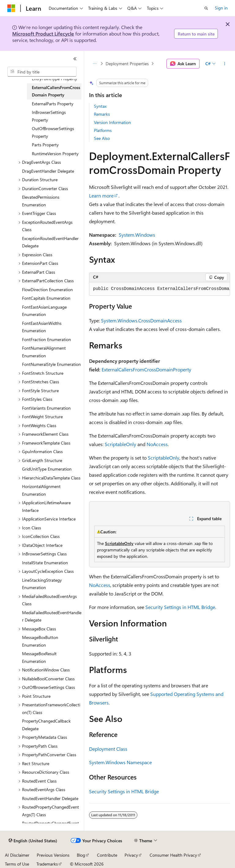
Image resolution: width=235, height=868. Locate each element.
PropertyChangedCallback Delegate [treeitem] (46, 725)
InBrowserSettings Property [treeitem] (49, 116)
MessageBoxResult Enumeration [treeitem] (39, 657)
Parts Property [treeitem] (45, 145)
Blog (81, 855)
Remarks (102, 114)
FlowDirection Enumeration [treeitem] (47, 289)
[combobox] (42, 72)
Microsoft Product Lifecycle (43, 34)
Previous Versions (53, 855)
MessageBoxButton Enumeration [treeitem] (40, 641)
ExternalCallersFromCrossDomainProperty (146, 369)
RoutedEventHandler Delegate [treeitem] (50, 798)
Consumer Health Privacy (173, 855)
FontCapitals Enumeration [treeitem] (46, 298)
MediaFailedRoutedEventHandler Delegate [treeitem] (52, 616)
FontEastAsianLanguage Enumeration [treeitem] (44, 311)
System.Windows (137, 235)
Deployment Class (108, 749)
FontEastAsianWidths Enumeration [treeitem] (42, 327)
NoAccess (157, 444)
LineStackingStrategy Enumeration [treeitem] (42, 584)
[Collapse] (75, 59)
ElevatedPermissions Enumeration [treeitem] (41, 201)
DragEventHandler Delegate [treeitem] (48, 171)
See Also (102, 138)
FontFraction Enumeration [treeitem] (47, 339)
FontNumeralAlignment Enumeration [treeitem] (44, 352)
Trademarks (47, 864)
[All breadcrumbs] (94, 64)
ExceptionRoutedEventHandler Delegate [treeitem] (50, 242)
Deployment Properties (127, 64)
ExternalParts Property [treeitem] (53, 104)
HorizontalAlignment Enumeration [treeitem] (41, 490)
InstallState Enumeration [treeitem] (45, 563)
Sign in (221, 8)
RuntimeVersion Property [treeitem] (55, 154)
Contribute (107, 855)
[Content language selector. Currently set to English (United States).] (33, 841)
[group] (160, 289)
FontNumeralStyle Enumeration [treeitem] (51, 364)
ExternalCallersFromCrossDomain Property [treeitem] (56, 91)
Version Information (112, 122)
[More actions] (225, 64)
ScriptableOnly (120, 444)
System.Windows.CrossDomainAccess (141, 320)
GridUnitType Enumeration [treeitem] (47, 469)
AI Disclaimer (17, 855)
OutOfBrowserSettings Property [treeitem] (53, 132)
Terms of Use (17, 864)
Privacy (131, 855)
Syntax (100, 106)
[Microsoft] (11, 8)
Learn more (101, 195)
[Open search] (206, 8)
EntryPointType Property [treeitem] (54, 79)
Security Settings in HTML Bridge (180, 607)
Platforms (103, 130)
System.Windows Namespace (120, 762)
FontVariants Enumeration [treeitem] (46, 408)
